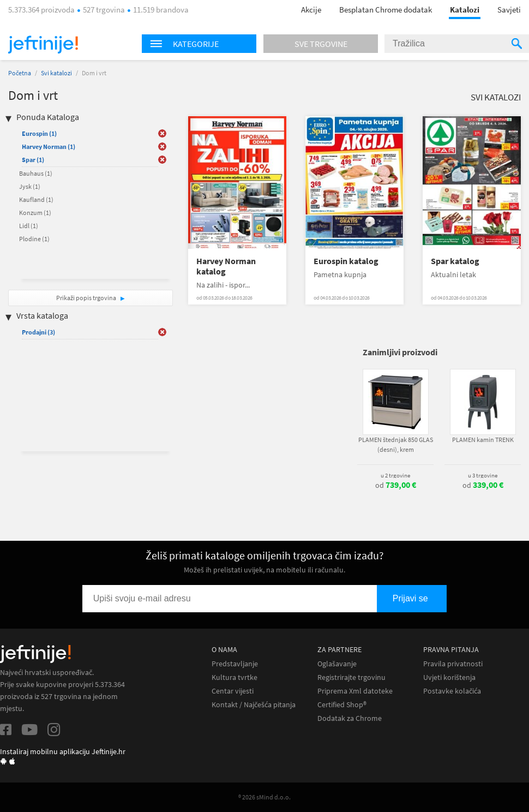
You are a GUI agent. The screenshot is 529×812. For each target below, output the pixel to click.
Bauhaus (36, 173)
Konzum (35, 213)
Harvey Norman (49, 147)
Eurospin (39, 133)
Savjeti (509, 10)
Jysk (30, 186)
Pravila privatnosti (453, 664)
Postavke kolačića (452, 691)
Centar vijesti (233, 691)
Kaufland (36, 199)
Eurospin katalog (346, 261)
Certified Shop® (342, 705)
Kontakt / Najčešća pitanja (254, 705)
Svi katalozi (56, 73)
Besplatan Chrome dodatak (386, 10)
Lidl (29, 226)
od (396, 485)
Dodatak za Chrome (350, 718)
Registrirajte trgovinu (351, 677)
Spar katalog (455, 261)
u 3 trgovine (483, 475)
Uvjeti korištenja (449, 677)
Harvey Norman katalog (226, 266)
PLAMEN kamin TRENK (483, 440)
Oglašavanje (337, 664)
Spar (33, 160)
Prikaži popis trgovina (87, 298)
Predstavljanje (235, 664)
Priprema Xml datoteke (355, 691)
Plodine (34, 239)
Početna (20, 73)
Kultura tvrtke (235, 677)
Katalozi (465, 10)
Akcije (311, 10)
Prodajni (38, 332)
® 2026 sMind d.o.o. (264, 797)
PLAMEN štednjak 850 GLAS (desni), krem (396, 444)
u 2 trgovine (395, 475)
